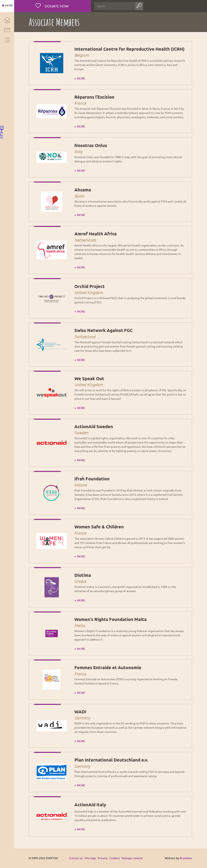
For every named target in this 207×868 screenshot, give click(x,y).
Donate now (57, 6)
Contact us (77, 858)
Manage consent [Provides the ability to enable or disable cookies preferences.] (133, 858)
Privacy (104, 858)
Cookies (116, 858)
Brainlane (186, 858)
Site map (91, 858)
